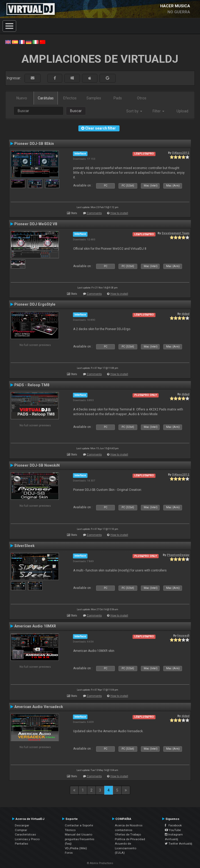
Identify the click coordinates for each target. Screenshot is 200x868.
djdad (185, 314)
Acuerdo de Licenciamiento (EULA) (126, 848)
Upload (182, 111)
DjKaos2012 (181, 153)
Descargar (22, 825)
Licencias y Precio (27, 839)
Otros (142, 98)
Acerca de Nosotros (129, 825)
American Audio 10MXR (35, 626)
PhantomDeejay (178, 555)
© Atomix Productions (100, 863)
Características (25, 834)
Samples (94, 98)
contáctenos (124, 830)
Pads (118, 98)
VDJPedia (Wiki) (76, 848)
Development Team (176, 233)
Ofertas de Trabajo (128, 834)
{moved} (183, 635)
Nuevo (22, 98)
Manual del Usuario (79, 834)
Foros (69, 853)
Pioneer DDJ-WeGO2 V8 (36, 224)
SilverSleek (24, 546)
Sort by (134, 111)
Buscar (76, 111)
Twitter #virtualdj (179, 844)
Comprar (21, 830)
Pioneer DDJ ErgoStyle (35, 304)
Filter (158, 111)
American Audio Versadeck (39, 707)
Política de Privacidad (130, 839)
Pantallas (21, 844)
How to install (119, 213)
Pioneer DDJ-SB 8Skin (34, 144)
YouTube (173, 830)
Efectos (70, 98)
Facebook (173, 825)
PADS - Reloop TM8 (32, 385)
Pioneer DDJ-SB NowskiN (37, 465)
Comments (94, 213)
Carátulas (46, 98)
